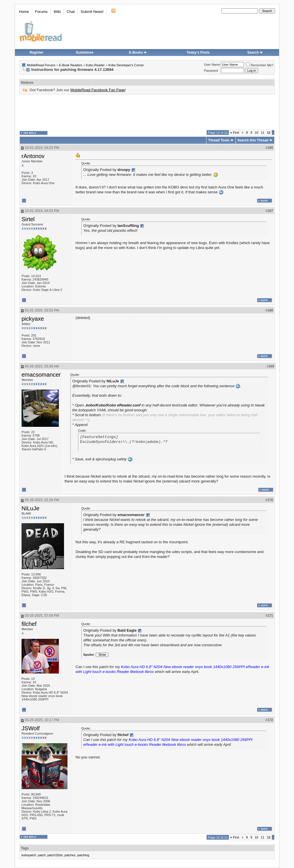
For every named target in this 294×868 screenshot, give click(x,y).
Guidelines (85, 52)
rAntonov (33, 156)
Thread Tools (219, 140)
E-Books (138, 52)
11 (263, 133)
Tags (25, 848)
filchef (29, 624)
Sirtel (28, 219)
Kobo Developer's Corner (126, 65)
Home (24, 12)
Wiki (57, 12)
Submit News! (92, 12)
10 (256, 133)
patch (42, 855)
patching (83, 855)
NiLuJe (30, 508)
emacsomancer (41, 375)
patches (70, 855)
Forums (41, 12)
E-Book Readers (71, 65)
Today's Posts (198, 52)
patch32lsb (55, 855)
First (235, 133)
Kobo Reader (95, 65)
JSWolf (31, 728)
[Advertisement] (147, 112)
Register (36, 52)
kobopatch (29, 855)
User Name (212, 65)
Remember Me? (260, 65)
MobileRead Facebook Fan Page (98, 90)
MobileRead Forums (41, 65)
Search (255, 52)
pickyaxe (33, 319)
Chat (70, 12)
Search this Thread (253, 140)
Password (211, 71)
